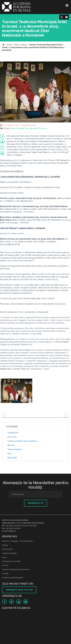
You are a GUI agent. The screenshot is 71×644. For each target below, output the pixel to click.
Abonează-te (35, 503)
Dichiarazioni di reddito (11, 561)
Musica (11, 445)
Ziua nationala (31, 128)
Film (9, 454)
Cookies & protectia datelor (13, 578)
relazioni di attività (9, 553)
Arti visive (12, 437)
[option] (16, 391)
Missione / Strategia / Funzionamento (17, 541)
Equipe (5, 545)
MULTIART (12, 458)
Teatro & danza (15, 449)
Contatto (5, 574)
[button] (69, 64)
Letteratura (13, 433)
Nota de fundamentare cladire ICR (16, 569)
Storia (4, 557)
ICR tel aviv (42, 128)
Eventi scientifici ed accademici (22, 441)
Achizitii (5, 565)
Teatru (13, 128)
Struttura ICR (7, 549)
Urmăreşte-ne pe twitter (19, 590)
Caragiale (20, 128)
